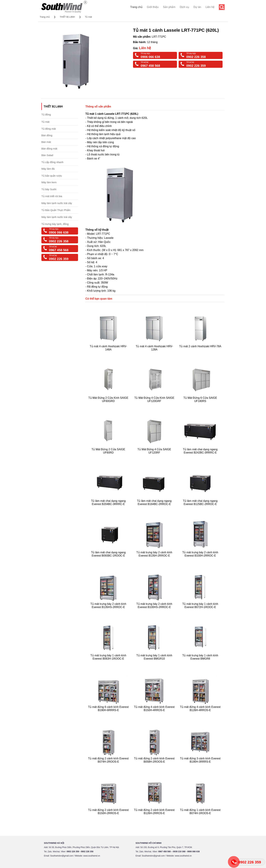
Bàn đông (47, 135)
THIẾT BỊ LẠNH (67, 17)
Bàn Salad (47, 155)
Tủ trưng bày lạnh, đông (55, 224)
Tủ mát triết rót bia (52, 196)
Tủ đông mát (49, 129)
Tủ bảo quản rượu (52, 176)
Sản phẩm (169, 7)
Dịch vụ (184, 7)
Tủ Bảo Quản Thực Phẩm (56, 210)
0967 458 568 (150, 66)
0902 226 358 (196, 57)
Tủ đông (46, 114)
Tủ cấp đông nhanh (52, 162)
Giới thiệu (153, 7)
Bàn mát (46, 142)
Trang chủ (136, 7)
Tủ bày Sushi (49, 189)
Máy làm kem (49, 182)
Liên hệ (210, 7)
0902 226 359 (196, 66)
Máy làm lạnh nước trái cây (57, 203)
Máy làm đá (48, 169)
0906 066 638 (150, 57)
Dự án (197, 7)
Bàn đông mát (49, 149)
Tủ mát (88, 17)
